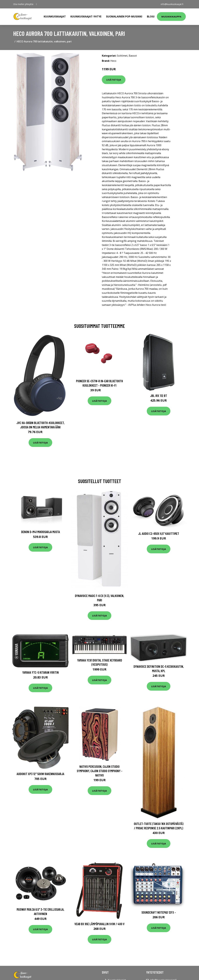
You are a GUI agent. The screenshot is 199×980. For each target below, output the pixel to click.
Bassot (133, 56)
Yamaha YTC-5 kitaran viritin (40, 672)
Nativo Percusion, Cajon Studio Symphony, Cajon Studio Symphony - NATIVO (100, 771)
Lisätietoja (114, 80)
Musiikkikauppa (171, 17)
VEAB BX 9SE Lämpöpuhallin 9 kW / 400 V (99, 924)
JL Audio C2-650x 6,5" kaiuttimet (159, 533)
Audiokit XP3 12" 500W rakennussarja (40, 774)
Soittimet (122, 56)
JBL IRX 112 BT (159, 396)
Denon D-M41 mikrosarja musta (40, 532)
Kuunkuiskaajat (55, 17)
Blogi (151, 17)
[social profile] (36, 4)
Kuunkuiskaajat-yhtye (86, 17)
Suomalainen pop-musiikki (124, 17)
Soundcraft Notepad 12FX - (159, 912)
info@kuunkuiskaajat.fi (172, 4)
